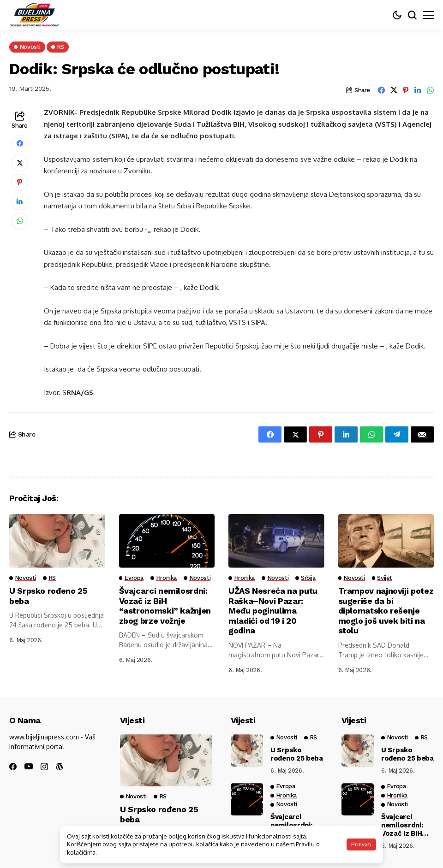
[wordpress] (60, 767)
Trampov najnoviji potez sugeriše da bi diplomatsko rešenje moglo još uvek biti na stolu (382, 611)
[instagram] (44, 767)
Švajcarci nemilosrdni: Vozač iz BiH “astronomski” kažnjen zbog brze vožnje (165, 606)
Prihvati (361, 844)
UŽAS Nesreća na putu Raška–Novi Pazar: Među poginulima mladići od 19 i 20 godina (273, 611)
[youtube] (29, 767)
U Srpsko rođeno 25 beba (297, 754)
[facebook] (13, 767)
